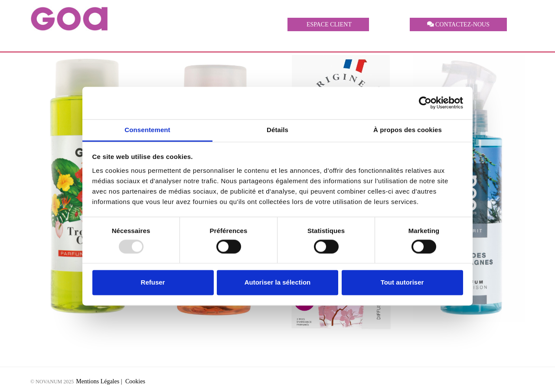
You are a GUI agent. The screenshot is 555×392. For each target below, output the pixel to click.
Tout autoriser (402, 283)
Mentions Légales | (100, 381)
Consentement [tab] (147, 130)
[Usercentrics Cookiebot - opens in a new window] (425, 103)
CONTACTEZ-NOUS (458, 24)
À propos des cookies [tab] (408, 130)
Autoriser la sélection (278, 283)
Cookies (135, 381)
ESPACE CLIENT (328, 24)
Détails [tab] (277, 130)
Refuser (153, 283)
